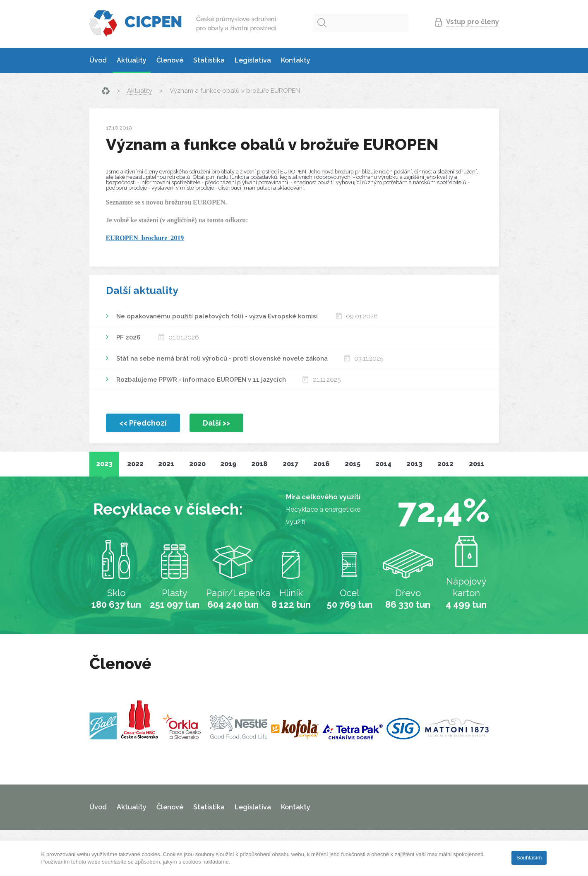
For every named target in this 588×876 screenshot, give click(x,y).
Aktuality (132, 60)
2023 (104, 464)
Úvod (98, 60)
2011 (477, 464)
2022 (135, 464)
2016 (321, 464)
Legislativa (253, 60)
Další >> (216, 423)
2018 (259, 464)
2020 (197, 464)
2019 (228, 464)
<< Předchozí (143, 423)
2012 (445, 464)
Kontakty (296, 60)
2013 (414, 464)
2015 (353, 464)
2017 (290, 464)
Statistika (209, 60)
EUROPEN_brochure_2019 (145, 238)
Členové (170, 60)
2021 (166, 464)
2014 (383, 464)
